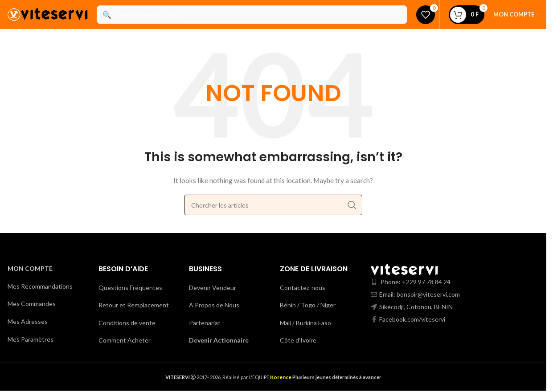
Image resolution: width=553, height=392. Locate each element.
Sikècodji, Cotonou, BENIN (416, 307)
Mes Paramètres (31, 339)
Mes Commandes (32, 304)
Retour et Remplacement (134, 305)
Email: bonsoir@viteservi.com (420, 294)
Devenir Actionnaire (219, 340)
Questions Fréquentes (130, 288)
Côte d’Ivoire (298, 340)
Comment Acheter (125, 340)
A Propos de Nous (214, 305)
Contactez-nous (303, 288)
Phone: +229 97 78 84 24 (416, 282)
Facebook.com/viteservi (412, 319)
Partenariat (205, 323)
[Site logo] (48, 14)
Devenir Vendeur (213, 288)
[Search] (273, 205)
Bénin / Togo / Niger (308, 305)
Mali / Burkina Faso (305, 323)
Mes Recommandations (40, 286)
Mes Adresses (28, 321)
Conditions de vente (127, 323)
